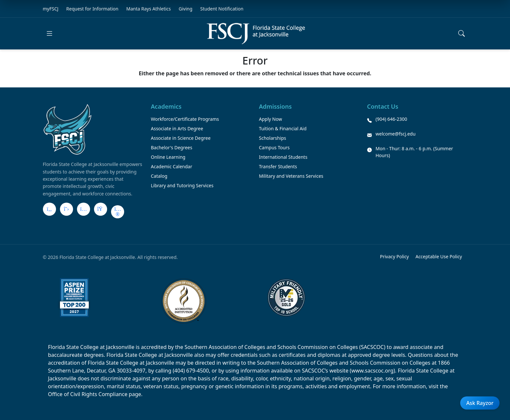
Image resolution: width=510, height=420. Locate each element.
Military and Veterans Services (291, 176)
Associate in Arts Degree (177, 128)
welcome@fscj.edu (396, 134)
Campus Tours (274, 147)
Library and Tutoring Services (182, 185)
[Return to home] (256, 34)
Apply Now (271, 119)
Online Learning (168, 157)
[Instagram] (84, 209)
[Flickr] (118, 212)
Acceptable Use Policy (439, 256)
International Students (283, 157)
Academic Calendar (172, 166)
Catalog (159, 176)
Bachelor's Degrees (172, 147)
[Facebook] (49, 209)
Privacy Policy (394, 256)
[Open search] (462, 33)
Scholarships (273, 138)
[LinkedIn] (101, 209)
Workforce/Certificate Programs (185, 119)
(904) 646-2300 (392, 119)
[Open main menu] (49, 33)
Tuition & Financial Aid (283, 128)
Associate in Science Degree (181, 138)
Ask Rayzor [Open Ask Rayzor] (480, 403)
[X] (66, 209)
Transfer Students (278, 166)
